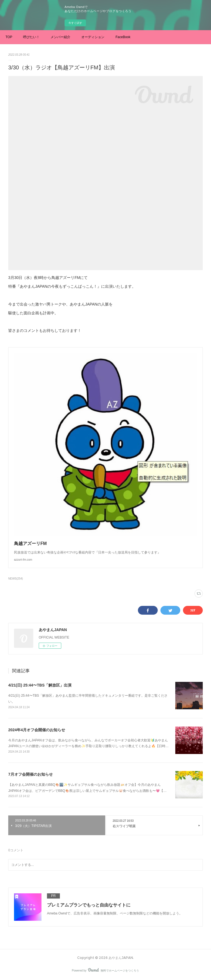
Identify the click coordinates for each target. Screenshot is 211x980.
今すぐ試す (75, 23)
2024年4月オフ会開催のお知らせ (37, 730)
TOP (9, 37)
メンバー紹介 (60, 37)
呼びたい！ (31, 37)
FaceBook (123, 37)
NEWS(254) (16, 579)
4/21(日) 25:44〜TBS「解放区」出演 (40, 685)
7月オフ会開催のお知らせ (30, 774)
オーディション (93, 37)
